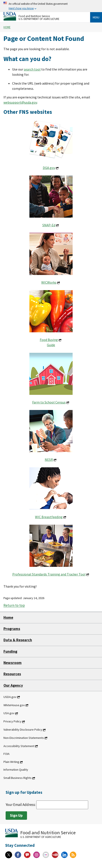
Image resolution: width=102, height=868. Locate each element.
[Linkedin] (64, 855)
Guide (51, 345)
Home (7, 27)
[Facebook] (18, 855)
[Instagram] (37, 855)
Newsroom (13, 663)
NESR (49, 460)
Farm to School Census (49, 402)
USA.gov (9, 713)
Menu (96, 17)
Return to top (14, 606)
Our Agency (13, 685)
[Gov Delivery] (27, 855)
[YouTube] (55, 855)
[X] (9, 855)
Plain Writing (11, 762)
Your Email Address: (47, 805)
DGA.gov (49, 168)
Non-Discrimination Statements (24, 738)
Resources (12, 674)
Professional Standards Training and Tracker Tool (49, 574)
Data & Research (18, 640)
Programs (12, 629)
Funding (10, 651)
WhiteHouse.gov (14, 705)
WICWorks (49, 282)
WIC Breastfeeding (49, 517)
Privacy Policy (12, 722)
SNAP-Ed (49, 225)
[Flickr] (46, 855)
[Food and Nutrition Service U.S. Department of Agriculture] (47, 16)
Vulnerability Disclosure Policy (23, 730)
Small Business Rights (18, 778)
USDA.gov (10, 697)
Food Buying (49, 340)
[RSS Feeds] (73, 855)
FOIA (6, 754)
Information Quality (16, 770)
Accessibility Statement (19, 746)
